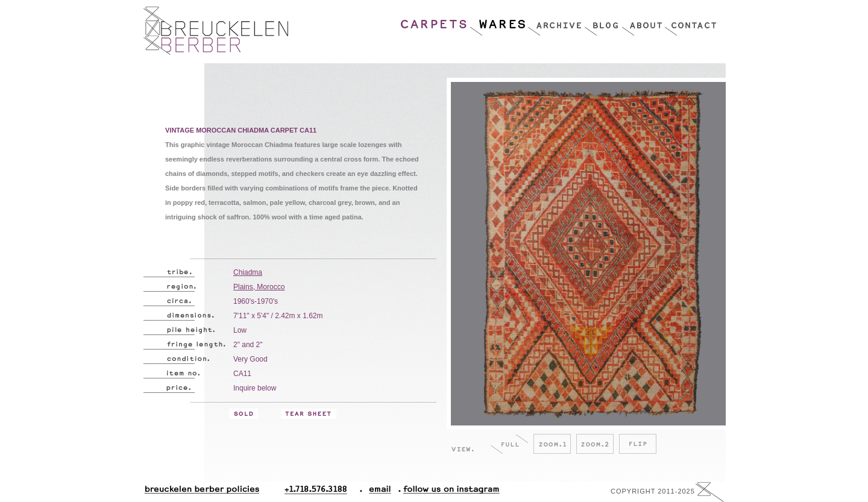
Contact (690, 21)
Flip (638, 444)
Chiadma (248, 272)
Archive (556, 21)
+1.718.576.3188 (323, 492)
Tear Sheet (309, 414)
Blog (603, 21)
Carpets (435, 21)
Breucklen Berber (216, 31)
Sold (244, 414)
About (643, 21)
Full (509, 444)
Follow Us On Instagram (447, 492)
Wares (498, 21)
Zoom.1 (552, 444)
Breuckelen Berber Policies (201, 492)
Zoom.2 (595, 444)
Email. (378, 492)
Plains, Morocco (259, 287)
